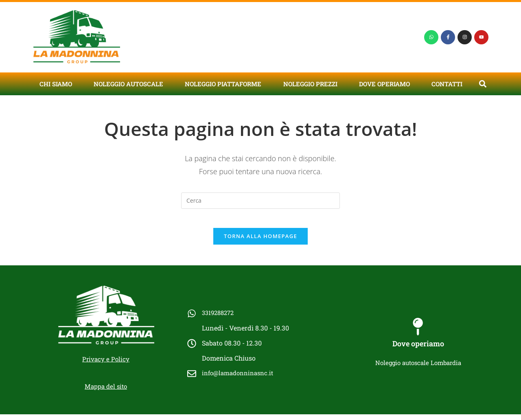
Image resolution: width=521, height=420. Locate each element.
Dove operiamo (384, 84)
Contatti (447, 84)
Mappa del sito (106, 392)
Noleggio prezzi (310, 84)
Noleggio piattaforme (223, 84)
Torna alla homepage (260, 242)
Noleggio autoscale (128, 84)
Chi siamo (56, 84)
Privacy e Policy (106, 365)
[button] (483, 84)
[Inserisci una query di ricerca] (260, 201)
